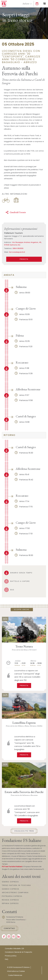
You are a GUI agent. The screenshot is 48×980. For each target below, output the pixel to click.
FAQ (7, 959)
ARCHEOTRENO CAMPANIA (15, 893)
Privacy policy (11, 956)
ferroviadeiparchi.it (17, 252)
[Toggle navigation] (44, 4)
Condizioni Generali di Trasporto (18, 952)
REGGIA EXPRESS (10, 900)
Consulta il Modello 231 (14, 949)
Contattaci (9, 928)
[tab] (24, 275)
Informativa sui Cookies (16, 971)
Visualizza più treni (24, 831)
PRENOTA (24, 259)
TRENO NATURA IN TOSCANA (16, 885)
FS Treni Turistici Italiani (12, 867)
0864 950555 (18, 248)
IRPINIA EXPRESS (10, 903)
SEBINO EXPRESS (10, 882)
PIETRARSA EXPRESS (12, 896)
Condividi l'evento (16, 212)
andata (9, 275)
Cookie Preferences (15, 975)
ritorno (10, 435)
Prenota (24, 685)
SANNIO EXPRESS (11, 889)
